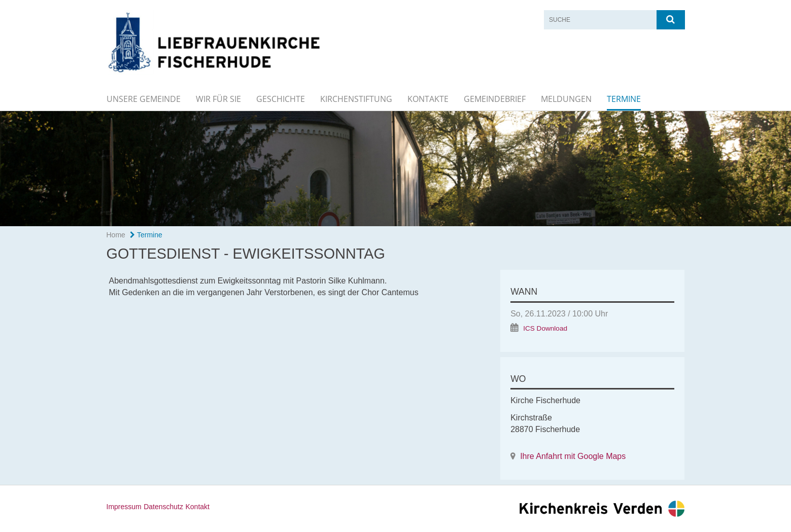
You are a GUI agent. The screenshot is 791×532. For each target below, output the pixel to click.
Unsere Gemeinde (144, 99)
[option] (395, 169)
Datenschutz (163, 507)
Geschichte (281, 99)
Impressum (124, 507)
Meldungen (566, 99)
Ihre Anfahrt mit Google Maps (573, 456)
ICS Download (545, 328)
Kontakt (197, 507)
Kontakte (428, 99)
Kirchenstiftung (356, 99)
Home (116, 235)
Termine (624, 99)
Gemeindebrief (495, 99)
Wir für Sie (218, 99)
